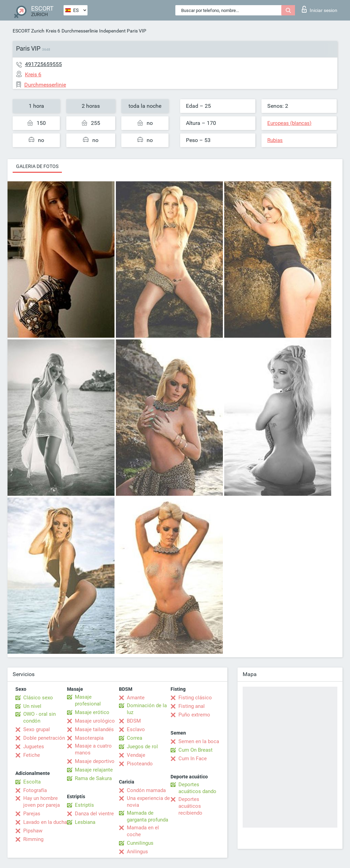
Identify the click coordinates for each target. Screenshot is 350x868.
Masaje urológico (95, 721)
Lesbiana (85, 822)
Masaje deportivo (95, 761)
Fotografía (35, 790)
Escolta (32, 782)
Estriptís (84, 805)
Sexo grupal (37, 729)
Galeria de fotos (37, 166)
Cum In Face (193, 759)
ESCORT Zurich (29, 31)
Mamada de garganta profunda (147, 816)
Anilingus (137, 852)
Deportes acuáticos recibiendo (190, 806)
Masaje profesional (88, 700)
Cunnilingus (140, 843)
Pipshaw (33, 831)
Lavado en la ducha (45, 822)
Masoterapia (89, 738)
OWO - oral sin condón (39, 717)
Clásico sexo (38, 698)
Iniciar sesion (320, 9)
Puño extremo (194, 715)
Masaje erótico (92, 712)
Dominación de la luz (147, 709)
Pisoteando (140, 764)
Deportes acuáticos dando (197, 788)
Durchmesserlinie (80, 31)
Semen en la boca (199, 741)
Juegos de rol (142, 747)
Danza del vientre (94, 814)
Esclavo (136, 729)
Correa (134, 738)
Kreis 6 (53, 31)
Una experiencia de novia (148, 802)
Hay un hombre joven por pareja (42, 802)
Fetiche (32, 755)
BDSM (134, 721)
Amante (136, 698)
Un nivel (32, 706)
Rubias (275, 140)
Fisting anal (192, 706)
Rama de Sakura (93, 778)
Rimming (33, 839)
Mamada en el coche (143, 831)
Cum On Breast (196, 750)
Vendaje (136, 755)
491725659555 (43, 64)
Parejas (32, 814)
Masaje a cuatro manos (93, 749)
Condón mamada (146, 790)
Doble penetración (44, 738)
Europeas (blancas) (289, 123)
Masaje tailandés (94, 729)
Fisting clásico (195, 698)
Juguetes (34, 747)
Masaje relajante (94, 770)
